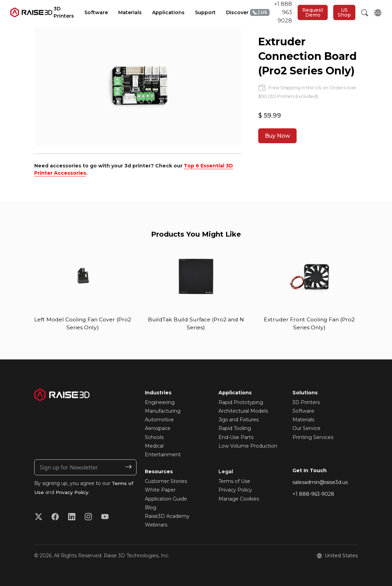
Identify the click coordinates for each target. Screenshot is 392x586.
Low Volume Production (248, 446)
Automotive (159, 420)
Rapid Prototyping (241, 403)
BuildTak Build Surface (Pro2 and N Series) (196, 324)
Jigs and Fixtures (239, 420)
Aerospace (158, 429)
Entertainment (163, 455)
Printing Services (313, 437)
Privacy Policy (73, 493)
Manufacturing (163, 411)
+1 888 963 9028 (271, 12)
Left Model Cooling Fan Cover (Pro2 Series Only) (83, 324)
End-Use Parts (236, 437)
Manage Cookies (239, 499)
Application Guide (166, 499)
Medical (154, 446)
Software (303, 411)
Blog (151, 507)
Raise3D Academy (167, 516)
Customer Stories (166, 482)
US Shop (344, 12)
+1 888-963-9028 (313, 494)
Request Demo (313, 12)
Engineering (160, 403)
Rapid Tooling (235, 429)
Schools (154, 437)
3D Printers (306, 403)
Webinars (156, 525)
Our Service (306, 429)
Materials (303, 420)
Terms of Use (234, 482)
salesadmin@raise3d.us (320, 483)
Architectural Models (243, 411)
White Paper (160, 490)
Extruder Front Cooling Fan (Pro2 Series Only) (309, 324)
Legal (226, 472)
